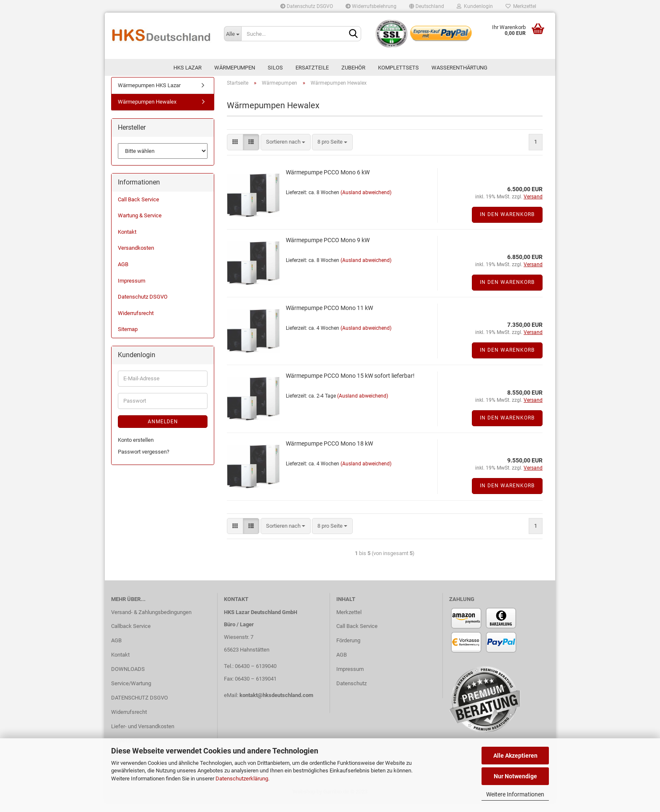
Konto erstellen (136, 449)
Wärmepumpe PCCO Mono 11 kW (329, 317)
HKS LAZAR (188, 68)
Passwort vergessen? (144, 461)
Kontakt (127, 241)
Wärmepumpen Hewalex (147, 111)
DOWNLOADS (128, 678)
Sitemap (128, 338)
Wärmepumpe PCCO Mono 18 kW (329, 453)
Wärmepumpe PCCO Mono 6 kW (328, 182)
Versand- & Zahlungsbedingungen (151, 621)
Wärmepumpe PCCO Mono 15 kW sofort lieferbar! (350, 385)
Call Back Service (138, 209)
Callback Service (131, 636)
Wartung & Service (140, 225)
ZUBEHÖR (353, 68)
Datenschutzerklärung (242, 779)
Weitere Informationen (515, 794)
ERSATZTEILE (312, 68)
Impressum (132, 290)
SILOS (275, 68)
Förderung (348, 650)
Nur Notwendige (515, 776)
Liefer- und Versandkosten (143, 736)
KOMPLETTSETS (398, 68)
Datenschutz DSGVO (307, 6)
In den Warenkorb (507, 224)
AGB (123, 274)
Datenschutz (351, 693)
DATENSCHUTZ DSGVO (140, 707)
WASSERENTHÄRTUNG (459, 68)
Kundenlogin (475, 6)
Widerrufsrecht (136, 322)
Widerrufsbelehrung (371, 6)
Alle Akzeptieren (515, 756)
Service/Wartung (131, 693)
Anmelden (163, 431)
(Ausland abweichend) (366, 202)
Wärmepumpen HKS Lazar (149, 95)
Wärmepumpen (235, 68)
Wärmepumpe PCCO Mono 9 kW (328, 249)
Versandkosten (136, 258)
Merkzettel (521, 6)
